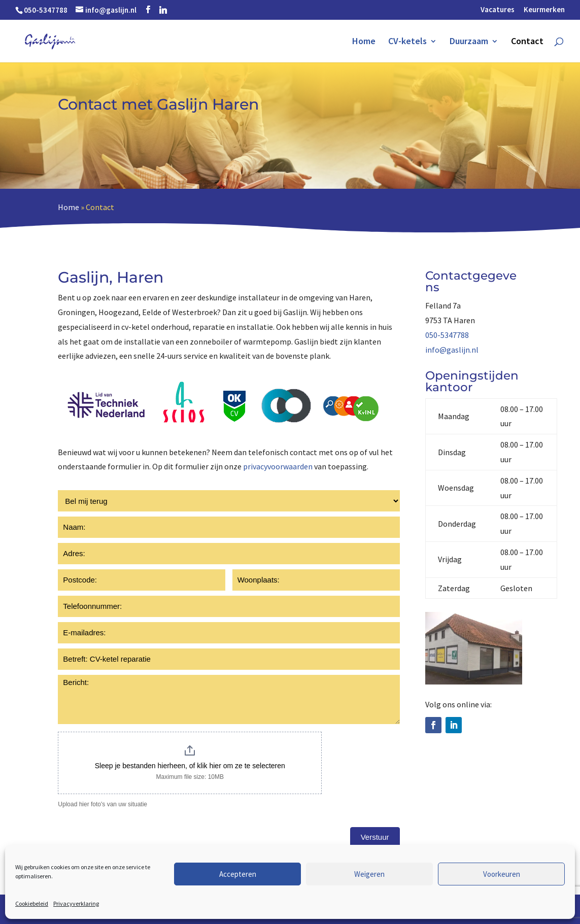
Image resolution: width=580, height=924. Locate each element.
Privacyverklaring (76, 903)
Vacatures (498, 10)
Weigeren (369, 874)
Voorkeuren (502, 874)
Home (364, 42)
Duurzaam (469, 42)
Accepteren (238, 874)
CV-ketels (407, 42)
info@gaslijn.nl (452, 350)
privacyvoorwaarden (278, 466)
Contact (527, 42)
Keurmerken (544, 10)
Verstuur (375, 837)
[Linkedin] (163, 10)
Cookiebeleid (32, 903)
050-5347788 (447, 335)
